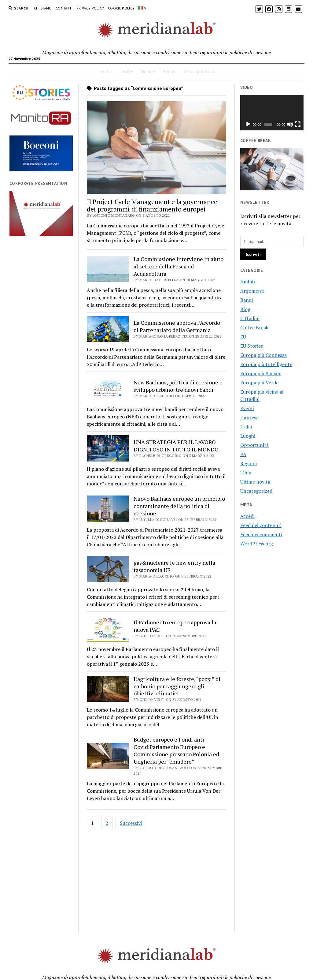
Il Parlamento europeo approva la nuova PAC (175, 626)
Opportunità (254, 445)
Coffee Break (254, 327)
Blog (245, 309)
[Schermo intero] (298, 124)
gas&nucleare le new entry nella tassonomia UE (174, 566)
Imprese (249, 417)
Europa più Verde (259, 383)
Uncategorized (256, 491)
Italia (246, 427)
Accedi (247, 516)
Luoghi (248, 436)
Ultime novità (255, 482)
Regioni (249, 463)
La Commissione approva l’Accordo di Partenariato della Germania (177, 326)
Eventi (169, 71)
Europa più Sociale (261, 373)
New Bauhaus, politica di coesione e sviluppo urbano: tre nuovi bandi (178, 386)
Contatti (64, 8)
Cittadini (250, 318)
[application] (272, 113)
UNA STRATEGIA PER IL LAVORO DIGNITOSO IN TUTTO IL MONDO (176, 446)
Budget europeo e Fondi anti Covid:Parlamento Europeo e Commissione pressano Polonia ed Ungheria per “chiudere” (176, 750)
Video (146, 71)
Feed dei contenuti (261, 525)
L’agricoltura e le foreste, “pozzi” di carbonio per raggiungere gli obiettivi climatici (177, 686)
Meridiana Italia (199, 71)
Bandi (247, 300)
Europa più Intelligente (266, 364)
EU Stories (252, 346)
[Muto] (290, 124)
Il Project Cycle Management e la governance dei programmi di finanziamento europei (152, 205)
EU (243, 337)
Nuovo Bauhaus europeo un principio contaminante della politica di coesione (179, 506)
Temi (124, 71)
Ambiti (248, 282)
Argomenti (252, 291)
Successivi (131, 823)
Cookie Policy (121, 8)
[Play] (248, 124)
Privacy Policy (90, 8)
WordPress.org (257, 544)
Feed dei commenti (261, 534)
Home (106, 71)
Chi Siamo (43, 8)
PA (243, 454)
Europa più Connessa (263, 355)
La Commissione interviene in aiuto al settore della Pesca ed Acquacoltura (179, 266)
